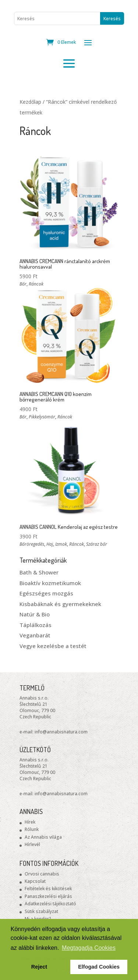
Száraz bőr (97, 544)
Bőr (23, 284)
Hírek (30, 822)
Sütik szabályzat (41, 911)
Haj (50, 544)
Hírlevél (32, 844)
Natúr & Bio (35, 614)
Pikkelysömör (42, 417)
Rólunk (32, 829)
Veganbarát (35, 635)
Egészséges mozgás (46, 593)
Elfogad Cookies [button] (99, 967)
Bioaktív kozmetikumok (50, 583)
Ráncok (36, 284)
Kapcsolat (35, 881)
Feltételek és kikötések (48, 889)
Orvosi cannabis (42, 874)
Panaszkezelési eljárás (48, 896)
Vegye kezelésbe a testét (53, 646)
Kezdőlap (30, 102)
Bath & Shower (39, 572)
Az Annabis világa (43, 837)
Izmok (61, 544)
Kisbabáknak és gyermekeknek (60, 604)
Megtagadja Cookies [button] (89, 948)
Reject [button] (39, 967)
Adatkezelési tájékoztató (50, 904)
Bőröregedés (32, 544)
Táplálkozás (36, 625)
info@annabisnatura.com (61, 732)
